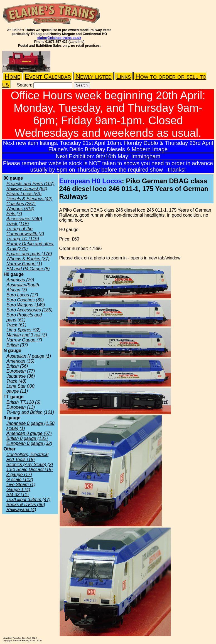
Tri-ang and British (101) (30, 412)
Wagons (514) (20, 209)
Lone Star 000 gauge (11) (20, 389)
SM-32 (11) (18, 495)
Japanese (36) (21, 376)
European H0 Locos (90, 181)
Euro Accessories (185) (30, 310)
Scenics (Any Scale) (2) (30, 465)
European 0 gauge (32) (29, 443)
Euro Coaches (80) (25, 300)
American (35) (20, 361)
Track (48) (16, 381)
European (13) (21, 407)
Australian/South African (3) (23, 287)
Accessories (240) (24, 219)
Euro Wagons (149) (26, 305)
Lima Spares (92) (24, 330)
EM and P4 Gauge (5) (28, 269)
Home (13, 76)
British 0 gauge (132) (27, 438)
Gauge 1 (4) (18, 490)
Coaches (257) (21, 204)
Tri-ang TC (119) (23, 239)
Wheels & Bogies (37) (28, 259)
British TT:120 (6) (23, 402)
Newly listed (94, 76)
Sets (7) (14, 214)
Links (123, 76)
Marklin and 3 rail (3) (27, 335)
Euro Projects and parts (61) (24, 317)
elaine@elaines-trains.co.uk (59, 38)
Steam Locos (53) (24, 194)
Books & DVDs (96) (26, 505)
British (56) (17, 366)
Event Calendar (48, 76)
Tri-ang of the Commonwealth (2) (25, 231)
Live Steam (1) (21, 485)
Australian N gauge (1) (29, 356)
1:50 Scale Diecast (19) (30, 470)
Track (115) (18, 224)
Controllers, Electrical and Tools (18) (27, 457)
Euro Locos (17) (22, 295)
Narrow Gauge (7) (24, 340)
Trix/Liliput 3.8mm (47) (28, 500)
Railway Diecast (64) (27, 189)
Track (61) (16, 325)
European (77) (21, 371)
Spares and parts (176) (29, 254)
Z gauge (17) (19, 475)
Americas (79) (20, 280)
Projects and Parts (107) (30, 184)
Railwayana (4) (21, 510)
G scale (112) (20, 480)
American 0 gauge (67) (29, 433)
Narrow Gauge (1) (24, 264)
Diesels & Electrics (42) (29, 199)
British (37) (17, 345)
